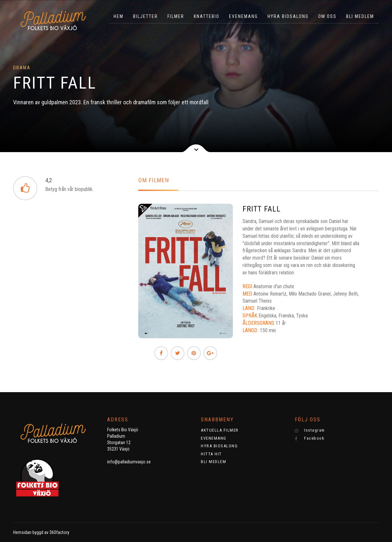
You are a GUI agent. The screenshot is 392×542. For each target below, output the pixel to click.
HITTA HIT (211, 454)
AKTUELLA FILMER (220, 430)
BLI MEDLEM (360, 16)
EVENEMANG (243, 16)
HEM (119, 16)
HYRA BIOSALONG (288, 16)
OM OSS (327, 16)
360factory (59, 532)
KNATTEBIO (207, 16)
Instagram (310, 430)
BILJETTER (145, 16)
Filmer (176, 16)
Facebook (310, 438)
